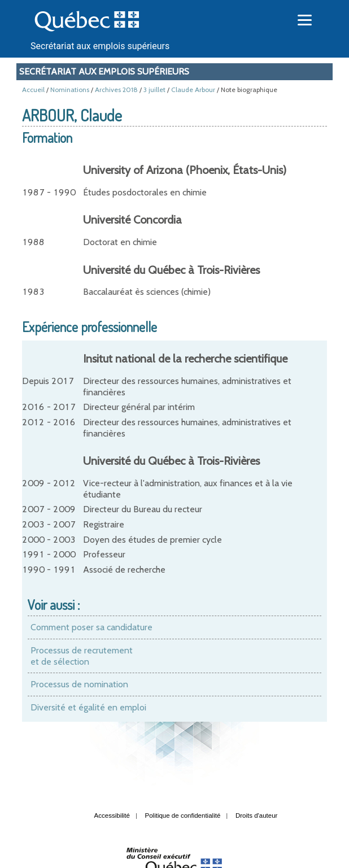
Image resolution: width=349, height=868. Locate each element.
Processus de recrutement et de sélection (82, 656)
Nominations (70, 90)
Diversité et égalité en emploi (88, 707)
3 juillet (154, 90)
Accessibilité (112, 815)
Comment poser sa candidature (91, 627)
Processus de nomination (79, 684)
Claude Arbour (193, 90)
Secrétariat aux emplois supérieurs (100, 46)
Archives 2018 (116, 90)
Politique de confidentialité (183, 815)
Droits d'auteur (257, 815)
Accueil (33, 90)
